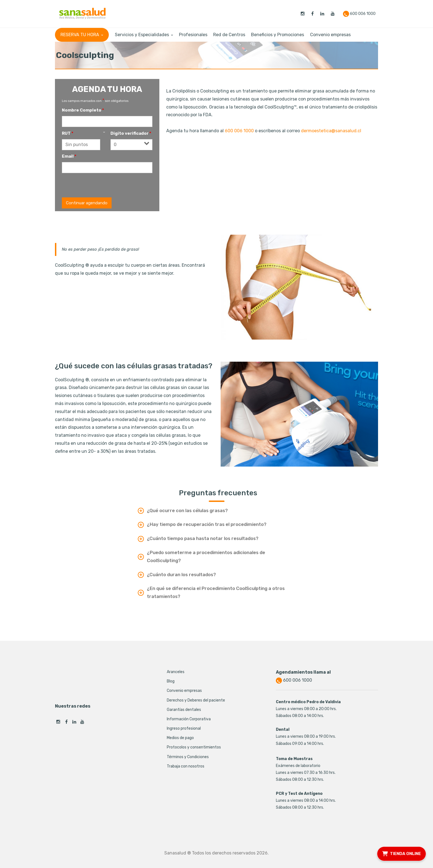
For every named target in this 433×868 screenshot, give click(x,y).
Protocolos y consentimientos (194, 747)
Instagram (58, 722)
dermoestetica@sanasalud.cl (331, 131)
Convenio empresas (184, 691)
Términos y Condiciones (188, 757)
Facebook (66, 722)
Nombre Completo (83, 110)
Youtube (82, 722)
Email (69, 156)
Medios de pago (180, 738)
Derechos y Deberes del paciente (196, 700)
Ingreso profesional (184, 728)
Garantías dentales (184, 710)
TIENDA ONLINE (402, 853)
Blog (171, 681)
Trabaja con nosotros (186, 766)
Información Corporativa (189, 719)
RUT (68, 133)
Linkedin (74, 722)
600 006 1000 (239, 131)
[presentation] (104, 185)
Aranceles (176, 672)
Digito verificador (131, 133)
